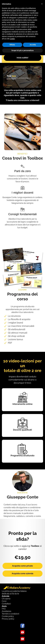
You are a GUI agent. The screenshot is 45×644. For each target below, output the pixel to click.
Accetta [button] (33, 45)
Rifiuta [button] (12, 45)
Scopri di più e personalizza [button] (22, 50)
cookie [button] (12, 39)
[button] (42, 4)
